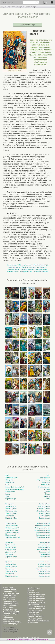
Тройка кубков (11, 506)
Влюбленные (10, 482)
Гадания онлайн (10, 589)
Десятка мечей (44, 552)
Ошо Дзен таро (9, 595)
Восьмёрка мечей (43, 550)
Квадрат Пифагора (36, 617)
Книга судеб (8, 608)
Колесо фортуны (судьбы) (15, 487)
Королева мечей (11, 557)
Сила (7, 485)
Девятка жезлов (11, 571)
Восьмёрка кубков (43, 511)
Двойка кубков (44, 504)
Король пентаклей (43, 537)
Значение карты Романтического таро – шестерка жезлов (27, 640)
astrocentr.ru (8, 3)
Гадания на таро (10, 591)
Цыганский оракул (10, 624)
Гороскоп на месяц (35, 600)
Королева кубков (11, 518)
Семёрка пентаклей (12, 530)
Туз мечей (9, 542)
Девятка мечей (11, 552)
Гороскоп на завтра (36, 596)
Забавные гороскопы (36, 602)
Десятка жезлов (44, 571)
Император (9, 480)
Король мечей (45, 557)
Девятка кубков (11, 513)
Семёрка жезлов (11, 569)
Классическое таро (11, 593)
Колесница (46, 482)
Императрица (45, 477)
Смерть (47, 489)
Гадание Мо (8, 618)
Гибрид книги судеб (11, 614)
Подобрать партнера (36, 606)
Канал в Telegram (10, 632)
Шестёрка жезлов (43, 567)
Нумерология (33, 615)
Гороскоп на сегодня (36, 594)
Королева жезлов (11, 576)
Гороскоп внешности (36, 608)
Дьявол (47, 492)
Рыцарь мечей (45, 554)
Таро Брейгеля (9, 597)
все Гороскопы (34, 588)
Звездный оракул (10, 610)
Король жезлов (44, 576)
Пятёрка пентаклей (12, 528)
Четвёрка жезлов (44, 564)
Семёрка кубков (11, 511)
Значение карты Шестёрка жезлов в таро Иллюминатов (28, 272)
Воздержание (10, 492)
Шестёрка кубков (43, 509)
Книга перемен (9, 599)
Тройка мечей (10, 545)
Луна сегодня (33, 592)
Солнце (47, 496)
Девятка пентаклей (12, 533)
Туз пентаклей (11, 523)
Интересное (33, 623)
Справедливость (44, 487)
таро (20, 7)
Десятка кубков (44, 513)
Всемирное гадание (11, 612)
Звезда (47, 494)
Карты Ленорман (10, 606)
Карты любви (33, 604)
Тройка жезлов (11, 564)
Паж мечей (9, 554)
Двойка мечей (45, 542)
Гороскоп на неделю (36, 598)
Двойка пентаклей (43, 523)
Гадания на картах (11, 604)
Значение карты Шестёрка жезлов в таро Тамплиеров (27, 269)
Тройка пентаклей (12, 526)
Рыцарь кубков (44, 516)
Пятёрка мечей (11, 547)
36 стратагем (8, 620)
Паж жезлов (10, 574)
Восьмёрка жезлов (43, 569)
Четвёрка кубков (44, 506)
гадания (4, 7)
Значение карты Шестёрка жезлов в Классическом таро (27, 265)
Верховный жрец (44, 480)
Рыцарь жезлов (44, 574)
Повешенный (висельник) (15, 489)
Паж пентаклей (11, 535)
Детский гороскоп (35, 610)
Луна (7, 496)
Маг (48, 475)
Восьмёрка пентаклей (42, 530)
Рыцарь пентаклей (43, 535)
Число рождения (35, 619)
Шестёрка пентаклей (42, 528)
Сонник (31, 590)
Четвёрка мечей (44, 545)
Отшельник (45, 485)
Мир (48, 499)
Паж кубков (10, 516)
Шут (7, 475)
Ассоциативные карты (12, 622)
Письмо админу (9, 628)
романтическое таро (29, 7)
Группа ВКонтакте (10, 630)
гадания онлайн (13, 7)
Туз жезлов (9, 562)
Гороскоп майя (34, 613)
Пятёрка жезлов (11, 567)
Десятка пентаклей (43, 533)
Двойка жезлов (44, 562)
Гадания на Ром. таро (27, 25)
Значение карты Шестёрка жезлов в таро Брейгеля (27, 267)
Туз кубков (9, 504)
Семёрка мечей (11, 550)
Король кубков (44, 518)
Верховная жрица (12, 477)
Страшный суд (11, 499)
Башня (8, 494)
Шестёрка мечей (44, 547)
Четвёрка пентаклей (42, 526)
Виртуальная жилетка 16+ (39, 621)
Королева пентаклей (13, 537)
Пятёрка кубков (11, 509)
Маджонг (7, 616)
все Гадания (8, 587)
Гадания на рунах (10, 601)
